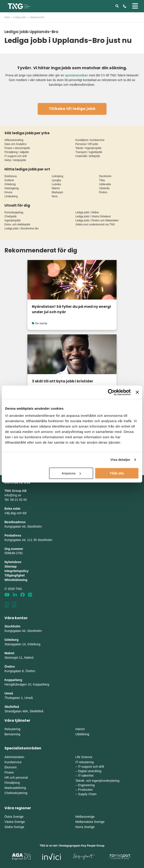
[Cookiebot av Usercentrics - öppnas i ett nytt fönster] (111, 392)
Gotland (9, 180)
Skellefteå (12, 707)
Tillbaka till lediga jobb (72, 109)
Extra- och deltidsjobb (17, 224)
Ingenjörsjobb (12, 220)
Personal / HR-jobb (87, 144)
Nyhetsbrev (13, 562)
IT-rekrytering (84, 762)
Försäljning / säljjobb (17, 152)
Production (85, 790)
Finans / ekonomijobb (17, 148)
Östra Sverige (14, 817)
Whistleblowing (16, 580)
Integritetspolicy (16, 571)
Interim (80, 729)
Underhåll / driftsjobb (88, 156)
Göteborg (10, 184)
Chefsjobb (10, 216)
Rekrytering (12, 729)
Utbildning (82, 734)
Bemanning (12, 734)
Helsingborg (12, 188)
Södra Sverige (14, 827)
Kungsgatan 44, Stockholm (23, 526)
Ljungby (56, 180)
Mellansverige (85, 817)
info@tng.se (13, 495)
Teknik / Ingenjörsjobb (88, 148)
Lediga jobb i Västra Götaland (93, 216)
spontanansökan (77, 75)
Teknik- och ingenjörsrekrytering (97, 781)
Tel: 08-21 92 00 (16, 500)
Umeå (9, 693)
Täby (102, 180)
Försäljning (12, 783)
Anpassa (71, 473)
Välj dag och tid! (16, 513)
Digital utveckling (90, 771)
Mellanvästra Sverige (90, 822)
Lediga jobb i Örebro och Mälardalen (97, 220)
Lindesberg (11, 196)
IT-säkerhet (86, 776)
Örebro (103, 192)
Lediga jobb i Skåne (87, 212)
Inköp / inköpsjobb (15, 160)
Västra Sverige (15, 822)
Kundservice (13, 762)
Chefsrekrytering (16, 793)
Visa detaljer (120, 460)
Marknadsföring (15, 788)
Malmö (56, 188)
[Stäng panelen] (137, 392)
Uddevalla (105, 184)
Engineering (86, 785)
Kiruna (8, 192)
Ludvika (56, 184)
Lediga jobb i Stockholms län (22, 229)
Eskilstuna (11, 176)
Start (7, 17)
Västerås (104, 188)
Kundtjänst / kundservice (90, 140)
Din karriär (41, 323)
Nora (55, 196)
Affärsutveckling (14, 140)
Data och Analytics (15, 144)
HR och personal (16, 778)
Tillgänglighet (15, 575)
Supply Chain (87, 794)
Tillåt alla (117, 473)
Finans (9, 772)
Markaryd (57, 192)
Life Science (84, 757)
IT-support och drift (16, 156)
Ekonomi (10, 767)
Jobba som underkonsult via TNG (95, 224)
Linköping (57, 176)
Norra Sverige (85, 827)
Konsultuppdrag (14, 212)
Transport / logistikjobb (89, 152)
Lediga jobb (20, 17)
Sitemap (10, 566)
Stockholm (105, 176)
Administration (14, 757)
